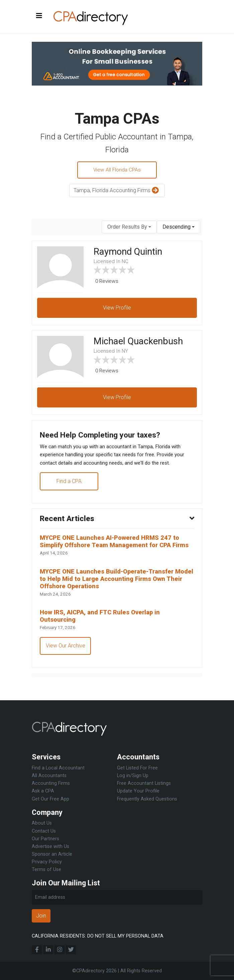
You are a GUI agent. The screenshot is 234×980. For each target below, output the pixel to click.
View (117, 309)
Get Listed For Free (137, 768)
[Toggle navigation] (39, 16)
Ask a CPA (43, 791)
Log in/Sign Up (133, 776)
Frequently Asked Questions (147, 799)
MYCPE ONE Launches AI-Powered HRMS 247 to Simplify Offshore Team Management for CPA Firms (112, 552)
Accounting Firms (51, 784)
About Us (42, 823)
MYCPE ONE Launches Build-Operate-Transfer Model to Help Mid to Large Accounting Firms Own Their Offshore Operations (115, 594)
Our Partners (45, 839)
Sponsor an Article (52, 854)
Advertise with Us (50, 846)
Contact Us (44, 831)
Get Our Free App (50, 799)
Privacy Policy (47, 862)
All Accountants (49, 776)
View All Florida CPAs (117, 170)
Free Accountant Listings (144, 784)
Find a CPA (69, 485)
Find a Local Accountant (58, 768)
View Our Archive (66, 663)
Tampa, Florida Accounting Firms (117, 192)
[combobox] (129, 228)
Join (41, 916)
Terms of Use (46, 870)
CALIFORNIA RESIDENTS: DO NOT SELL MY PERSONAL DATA (98, 936)
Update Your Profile (138, 791)
